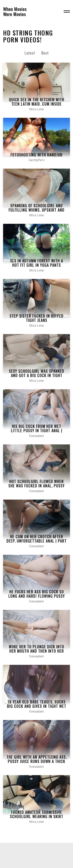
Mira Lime (36, 109)
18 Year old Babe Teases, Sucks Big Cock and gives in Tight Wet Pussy (37, 706)
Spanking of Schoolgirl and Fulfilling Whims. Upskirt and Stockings (36, 210)
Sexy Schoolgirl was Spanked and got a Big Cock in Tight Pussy (37, 375)
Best (45, 53)
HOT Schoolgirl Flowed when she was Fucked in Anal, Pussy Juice (36, 486)
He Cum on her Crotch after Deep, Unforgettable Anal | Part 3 (36, 541)
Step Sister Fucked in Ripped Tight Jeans (36, 318)
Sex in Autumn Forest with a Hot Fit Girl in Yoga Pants (37, 263)
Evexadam (36, 436)
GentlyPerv (37, 160)
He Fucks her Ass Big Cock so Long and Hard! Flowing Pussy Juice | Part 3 (37, 596)
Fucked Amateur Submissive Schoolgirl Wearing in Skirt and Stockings (37, 816)
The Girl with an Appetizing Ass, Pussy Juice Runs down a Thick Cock (37, 761)
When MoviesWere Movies (15, 11)
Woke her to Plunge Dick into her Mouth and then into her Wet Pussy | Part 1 (36, 651)
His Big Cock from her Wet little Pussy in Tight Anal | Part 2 (37, 430)
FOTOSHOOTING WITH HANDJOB (36, 155)
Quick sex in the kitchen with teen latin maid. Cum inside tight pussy (37, 104)
